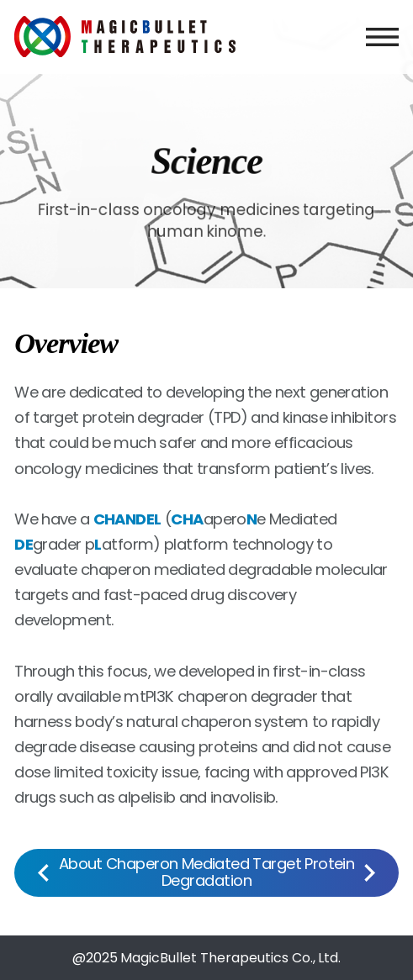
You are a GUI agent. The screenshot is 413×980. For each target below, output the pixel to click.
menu (382, 37)
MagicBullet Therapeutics (125, 37)
